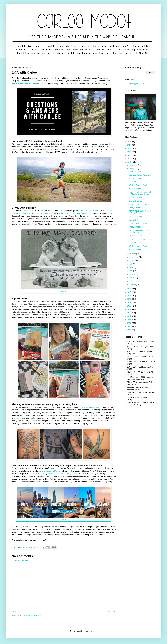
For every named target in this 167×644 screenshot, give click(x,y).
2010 (130, 316)
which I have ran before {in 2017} (63, 474)
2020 (130, 159)
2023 (130, 149)
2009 (130, 320)
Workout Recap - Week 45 (139, 224)
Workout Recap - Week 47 (139, 185)
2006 (130, 330)
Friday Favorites (135, 189)
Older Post (111, 611)
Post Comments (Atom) (31, 615)
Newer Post (17, 611)
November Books (136, 171)
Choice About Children (89, 211)
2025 (130, 142)
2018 (130, 289)
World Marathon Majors (50, 471)
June (132, 268)
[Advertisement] (64, 586)
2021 (130, 155)
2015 (130, 299)
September (134, 257)
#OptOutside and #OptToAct (140, 175)
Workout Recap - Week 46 (139, 204)
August (132, 261)
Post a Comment (22, 561)
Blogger (94, 631)
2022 (130, 152)
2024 (130, 145)
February (133, 281)
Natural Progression (44, 213)
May (131, 271)
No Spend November (91, 407)
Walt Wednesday (136, 178)
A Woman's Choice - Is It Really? (73, 213)
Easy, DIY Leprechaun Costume (141, 239)
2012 (130, 309)
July (131, 264)
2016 (130, 296)
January (133, 285)
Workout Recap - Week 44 (139, 246)
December (134, 165)
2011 (130, 313)
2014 (130, 303)
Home (64, 611)
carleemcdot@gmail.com (134, 84)
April (131, 274)
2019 (130, 162)
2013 (130, 306)
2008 (130, 323)
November (134, 169)
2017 (130, 292)
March (132, 278)
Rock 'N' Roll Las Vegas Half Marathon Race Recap (140, 193)
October (133, 254)
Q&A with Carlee (135, 182)
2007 (130, 326)
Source (64, 291)
